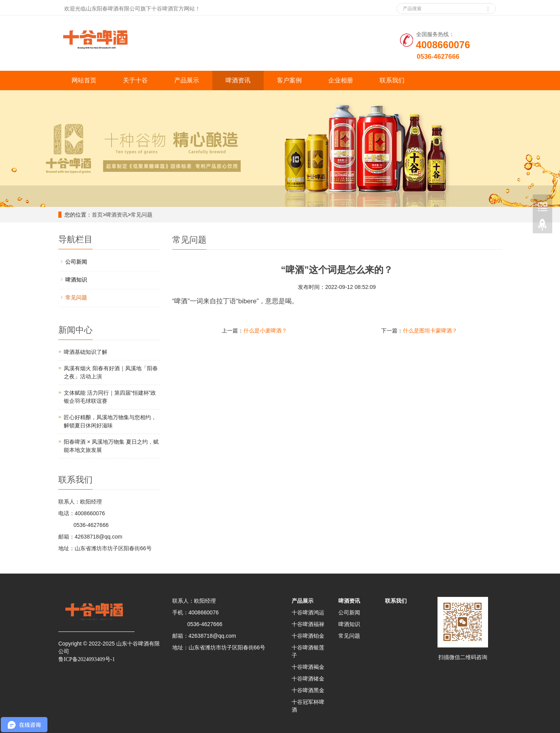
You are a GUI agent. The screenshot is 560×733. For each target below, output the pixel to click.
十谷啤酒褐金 (308, 667)
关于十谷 (135, 80)
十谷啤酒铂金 (308, 636)
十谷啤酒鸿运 (308, 612)
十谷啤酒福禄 (308, 624)
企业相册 (341, 80)
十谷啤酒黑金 (308, 690)
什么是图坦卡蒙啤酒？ (430, 331)
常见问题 (142, 215)
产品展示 (187, 80)
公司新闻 (76, 262)
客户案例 (289, 80)
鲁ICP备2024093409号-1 (87, 659)
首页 (97, 215)
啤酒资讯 (238, 80)
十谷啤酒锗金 (308, 679)
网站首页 (84, 80)
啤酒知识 (76, 280)
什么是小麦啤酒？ (265, 331)
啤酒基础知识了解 (86, 352)
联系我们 (392, 80)
